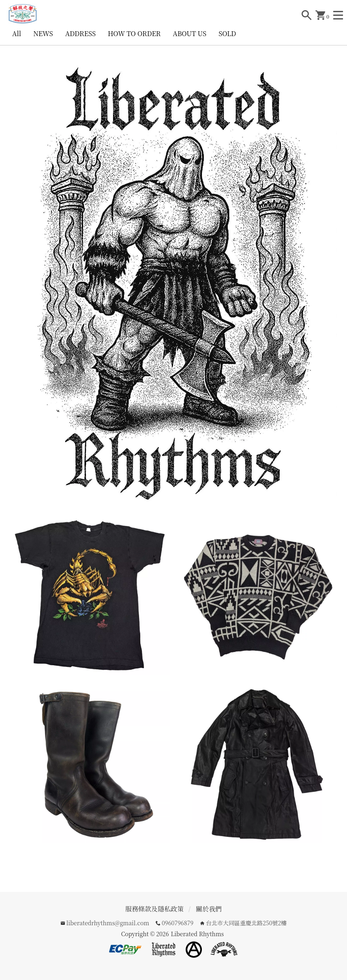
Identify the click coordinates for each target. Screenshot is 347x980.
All (17, 33)
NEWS (43, 33)
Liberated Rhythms (197, 934)
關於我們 (209, 909)
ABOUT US (190, 33)
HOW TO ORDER (134, 33)
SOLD (227, 33)
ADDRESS (80, 33)
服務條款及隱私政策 (154, 909)
